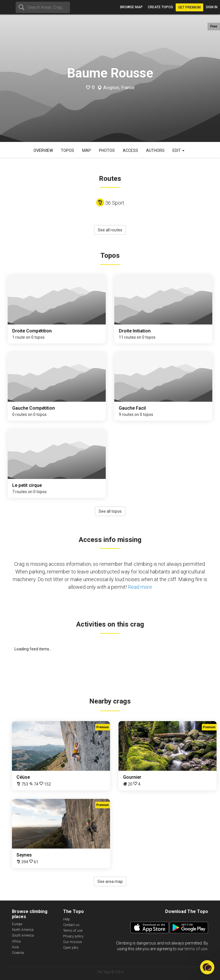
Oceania (18, 953)
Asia (15, 947)
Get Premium (189, 7)
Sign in (212, 7)
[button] (207, 967)
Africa (16, 941)
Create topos (160, 7)
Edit (179, 150)
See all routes (110, 230)
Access (130, 150)
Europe (17, 924)
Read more (140, 587)
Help (67, 919)
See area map (110, 881)
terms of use (196, 949)
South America (23, 935)
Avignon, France (119, 88)
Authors (155, 150)
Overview (43, 150)
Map (87, 150)
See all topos (110, 511)
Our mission (73, 942)
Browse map (131, 7)
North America (23, 930)
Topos (68, 150)
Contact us (71, 925)
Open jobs (71, 948)
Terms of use (73, 931)
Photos (107, 150)
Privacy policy (73, 936)
